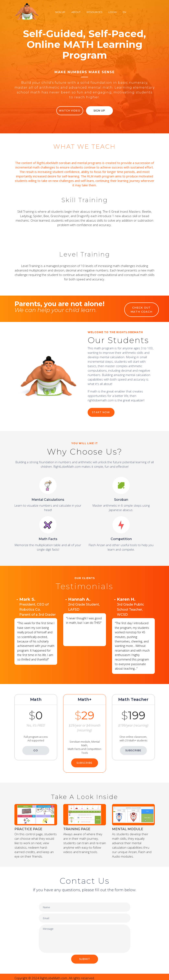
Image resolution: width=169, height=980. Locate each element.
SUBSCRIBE (84, 760)
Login (112, 12)
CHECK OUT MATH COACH (141, 310)
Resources (94, 12)
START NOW (101, 410)
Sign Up (60, 12)
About (76, 12)
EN (124, 12)
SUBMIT (85, 957)
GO (36, 748)
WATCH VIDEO (70, 111)
